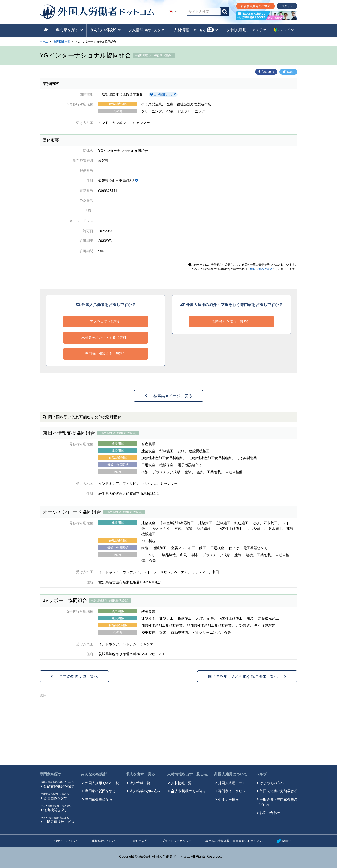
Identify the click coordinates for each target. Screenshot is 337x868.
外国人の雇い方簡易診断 (279, 791)
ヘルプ (261, 774)
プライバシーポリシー (177, 841)
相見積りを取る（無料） (231, 321)
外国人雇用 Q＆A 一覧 (102, 783)
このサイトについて (64, 841)
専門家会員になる (99, 799)
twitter (283, 841)
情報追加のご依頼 (261, 269)
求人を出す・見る (140, 774)
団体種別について (163, 94)
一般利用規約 (139, 841)
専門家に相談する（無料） (106, 354)
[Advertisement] (168, 730)
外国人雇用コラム (232, 783)
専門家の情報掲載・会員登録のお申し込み (234, 841)
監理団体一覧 (62, 42)
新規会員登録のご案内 (256, 6)
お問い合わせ (270, 813)
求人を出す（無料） (106, 321)
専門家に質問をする (100, 791)
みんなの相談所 (94, 774)
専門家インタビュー (234, 791)
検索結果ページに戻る (168, 396)
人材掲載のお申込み (188, 791)
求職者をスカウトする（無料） (106, 337)
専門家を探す (51, 774)
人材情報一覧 (181, 783)
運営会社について (104, 841)
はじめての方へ (272, 783)
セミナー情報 (228, 799)
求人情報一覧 (140, 783)
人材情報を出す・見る (187, 774)
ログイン (287, 6)
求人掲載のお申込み (145, 791)
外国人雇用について (231, 774)
